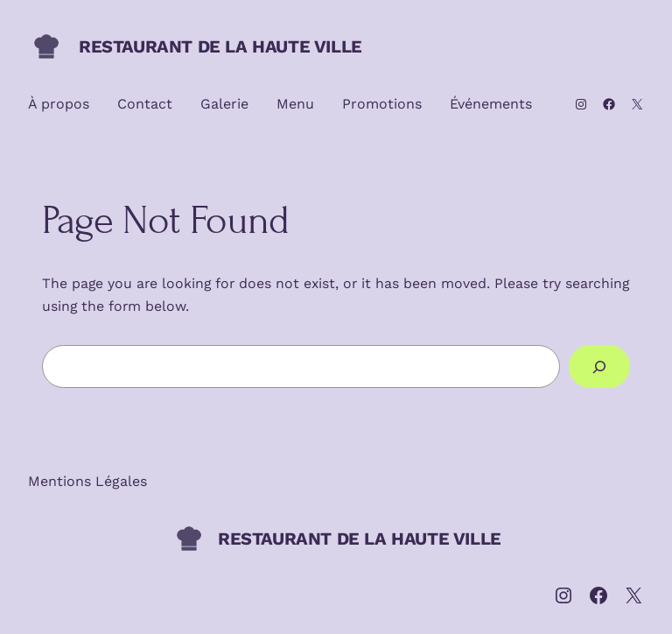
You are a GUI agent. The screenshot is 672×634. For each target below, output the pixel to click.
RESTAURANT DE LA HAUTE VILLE (220, 46)
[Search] (599, 366)
